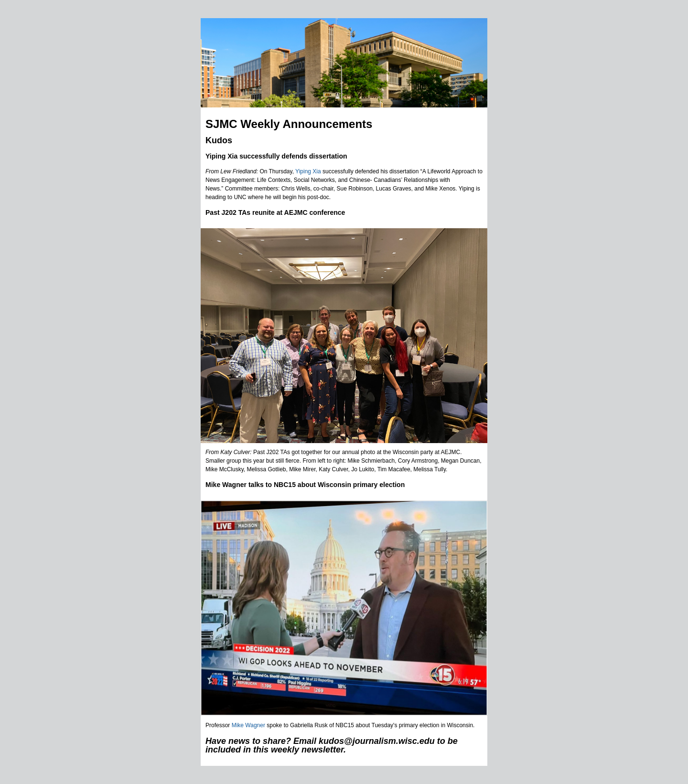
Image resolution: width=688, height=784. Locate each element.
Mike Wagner (248, 725)
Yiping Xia (308, 171)
